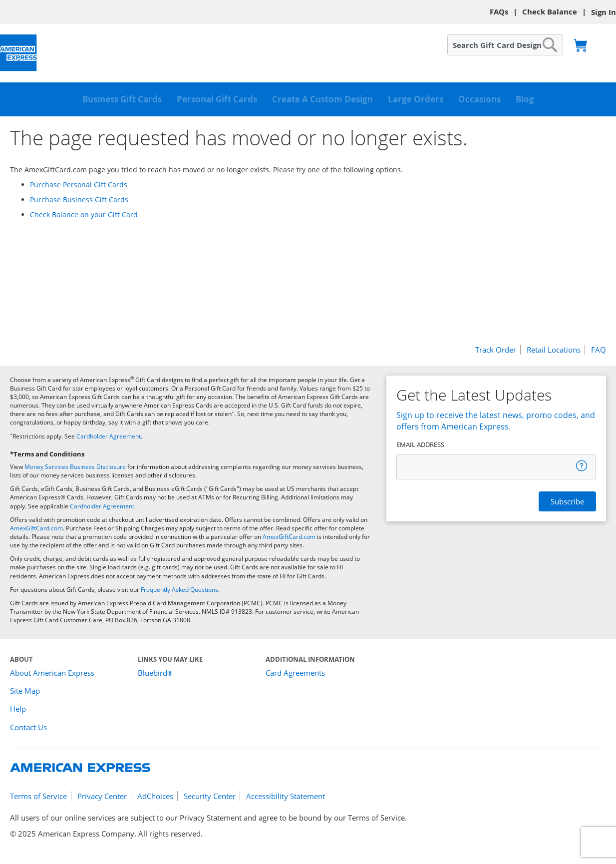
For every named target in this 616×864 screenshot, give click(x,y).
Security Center (210, 796)
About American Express (52, 673)
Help (18, 709)
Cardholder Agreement (109, 436)
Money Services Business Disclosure (75, 467)
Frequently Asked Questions (179, 590)
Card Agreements (295, 673)
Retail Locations (554, 350)
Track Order (496, 350)
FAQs (499, 12)
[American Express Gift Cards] (19, 53)
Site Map (25, 691)
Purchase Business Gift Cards (79, 200)
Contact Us (28, 727)
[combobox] (505, 45)
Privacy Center (102, 796)
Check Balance (550, 12)
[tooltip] (582, 466)
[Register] (567, 501)
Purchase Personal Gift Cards (79, 185)
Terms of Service (38, 796)
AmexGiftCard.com (36, 528)
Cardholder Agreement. (103, 506)
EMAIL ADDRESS (420, 444)
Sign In (604, 12)
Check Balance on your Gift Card (84, 215)
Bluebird (155, 673)
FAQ (599, 350)
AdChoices (155, 796)
